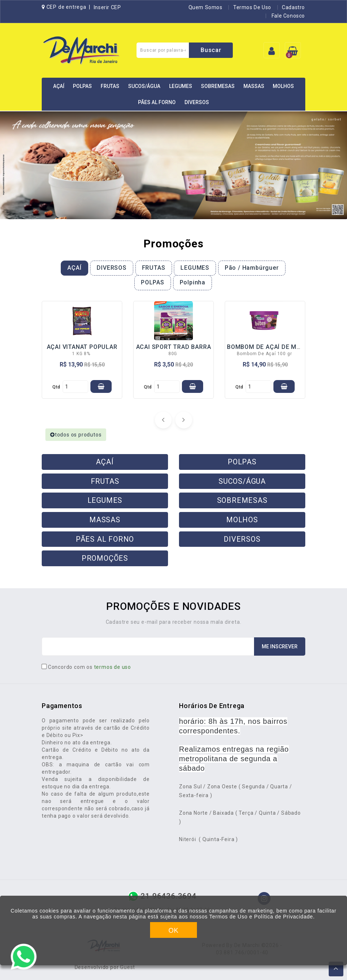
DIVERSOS (197, 102)
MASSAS (254, 86)
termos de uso (113, 667)
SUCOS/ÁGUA (144, 86)
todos (76, 435)
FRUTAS (110, 86)
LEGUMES (181, 86)
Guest (128, 967)
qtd (56, 387)
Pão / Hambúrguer (252, 268)
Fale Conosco (288, 16)
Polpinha (193, 282)
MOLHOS (283, 86)
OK (173, 931)
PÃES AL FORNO (157, 102)
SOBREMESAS (218, 86)
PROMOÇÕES (105, 558)
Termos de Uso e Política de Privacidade (261, 917)
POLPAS (82, 86)
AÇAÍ (59, 86)
